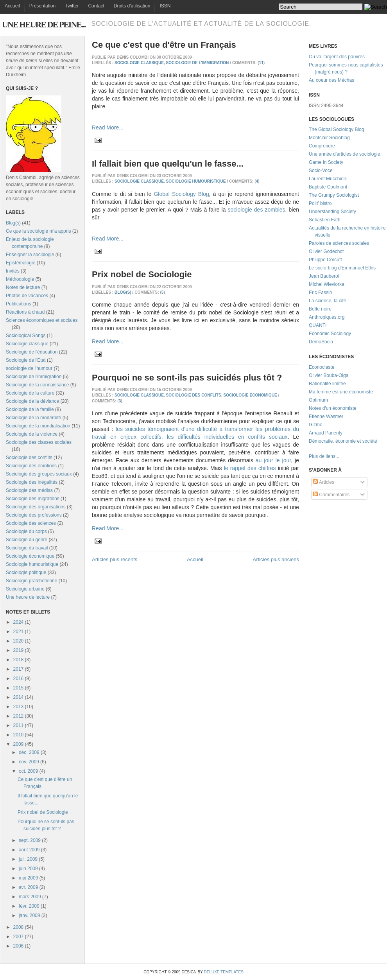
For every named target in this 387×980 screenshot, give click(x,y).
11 (261, 63)
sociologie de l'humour (29, 368)
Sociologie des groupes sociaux (39, 474)
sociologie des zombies (257, 210)
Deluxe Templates (223, 972)
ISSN (165, 6)
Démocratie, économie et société (343, 441)
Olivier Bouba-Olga (329, 375)
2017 (19, 669)
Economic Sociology (330, 334)
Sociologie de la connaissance (37, 385)
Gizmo (316, 425)
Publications (19, 304)
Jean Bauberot (324, 276)
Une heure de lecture (28, 597)
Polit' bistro (320, 203)
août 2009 (29, 850)
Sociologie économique (30, 556)
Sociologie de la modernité (33, 418)
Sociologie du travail (27, 548)
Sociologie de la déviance (32, 401)
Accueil (12, 6)
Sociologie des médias (29, 490)
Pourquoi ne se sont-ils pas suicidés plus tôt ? (187, 378)
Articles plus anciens (276, 559)
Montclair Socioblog (329, 138)
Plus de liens (322, 456)
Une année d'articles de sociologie (344, 154)
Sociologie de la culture (30, 393)
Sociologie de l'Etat (26, 360)
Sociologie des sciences (31, 523)
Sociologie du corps (26, 531)
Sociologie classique (27, 344)
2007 (19, 937)
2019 (19, 650)
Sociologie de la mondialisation (38, 426)
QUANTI (318, 325)
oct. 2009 (28, 771)
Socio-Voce (321, 171)
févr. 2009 (29, 906)
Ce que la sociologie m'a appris (38, 231)
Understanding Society (332, 212)
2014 (19, 697)
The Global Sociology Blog (336, 129)
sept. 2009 (30, 840)
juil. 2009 (28, 859)
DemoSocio (321, 342)
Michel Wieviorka (327, 284)
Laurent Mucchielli (328, 179)
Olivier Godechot (326, 251)
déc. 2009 (29, 752)
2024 (19, 622)
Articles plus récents (115, 559)
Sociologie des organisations (36, 507)
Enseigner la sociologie (30, 255)
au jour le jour (273, 460)
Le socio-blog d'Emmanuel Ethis (342, 268)
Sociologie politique (26, 573)
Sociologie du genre (27, 540)
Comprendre (322, 146)
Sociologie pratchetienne (31, 581)
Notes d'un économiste (333, 408)
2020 (19, 641)
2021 (19, 632)
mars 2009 (30, 897)
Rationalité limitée (327, 384)
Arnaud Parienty (326, 433)
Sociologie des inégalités (32, 482)
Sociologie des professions (34, 515)
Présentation (42, 6)
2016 (19, 678)
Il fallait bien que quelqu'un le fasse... (168, 164)
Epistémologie (21, 263)
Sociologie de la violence (32, 434)
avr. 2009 (28, 887)
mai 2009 (28, 878)
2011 (19, 725)
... (337, 456)
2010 (19, 735)
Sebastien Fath (325, 220)
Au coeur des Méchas (331, 80)
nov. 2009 (29, 762)
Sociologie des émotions (31, 466)
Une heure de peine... (44, 24)
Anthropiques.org (327, 317)
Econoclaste (322, 367)
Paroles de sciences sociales (339, 243)
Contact (96, 6)
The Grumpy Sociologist (334, 195)
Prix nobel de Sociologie (43, 812)
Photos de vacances (27, 296)
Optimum (318, 400)
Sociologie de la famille (30, 409)
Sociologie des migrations (33, 499)
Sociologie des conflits (29, 458)
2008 (19, 927)
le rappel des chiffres (250, 468)
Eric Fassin (320, 293)
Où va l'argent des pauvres (337, 57)
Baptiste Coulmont (328, 187)
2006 (19, 946)
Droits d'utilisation (132, 6)
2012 (19, 716)
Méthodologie (20, 279)
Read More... (108, 127)
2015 (19, 688)
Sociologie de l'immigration (34, 377)
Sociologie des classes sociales (39, 442)
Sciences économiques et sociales (42, 320)
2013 (19, 707)
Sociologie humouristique (32, 564)
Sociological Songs (26, 336)
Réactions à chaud (25, 312)
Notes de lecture (23, 287)
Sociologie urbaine (25, 589)
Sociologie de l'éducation (32, 352)
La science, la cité (327, 301)
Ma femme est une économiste (341, 392)
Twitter (72, 6)
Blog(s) (13, 223)
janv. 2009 (30, 915)
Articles (324, 482)
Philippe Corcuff (325, 260)
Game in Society (326, 162)
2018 (19, 660)
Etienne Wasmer (326, 416)
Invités (13, 271)
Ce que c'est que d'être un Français (164, 45)
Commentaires (331, 495)
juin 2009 (28, 869)
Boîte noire (320, 309)
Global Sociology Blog (181, 194)
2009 (19, 744)
